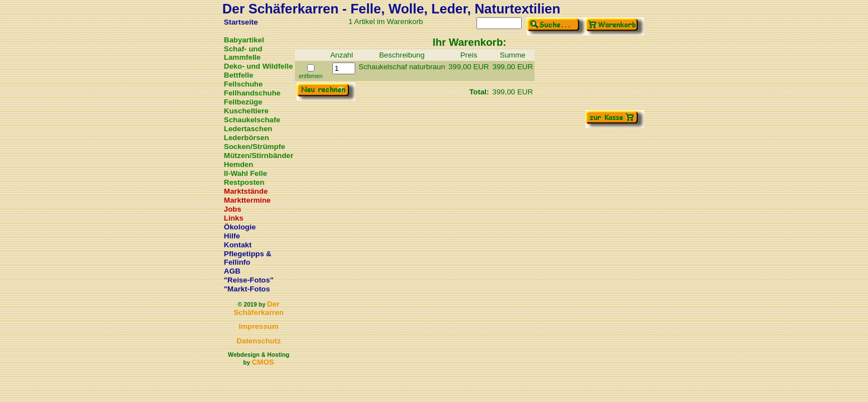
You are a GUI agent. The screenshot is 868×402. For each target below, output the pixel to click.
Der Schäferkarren (259, 308)
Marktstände (246, 191)
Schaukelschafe (252, 120)
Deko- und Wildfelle (259, 66)
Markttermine (247, 200)
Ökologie (240, 227)
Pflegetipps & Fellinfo (248, 258)
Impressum (258, 326)
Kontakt (238, 245)
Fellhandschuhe (252, 93)
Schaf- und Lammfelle (243, 53)
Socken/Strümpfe (255, 147)
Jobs (233, 209)
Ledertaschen (248, 129)
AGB (232, 271)
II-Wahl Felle (245, 173)
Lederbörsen (247, 138)
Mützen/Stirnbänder (259, 155)
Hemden (239, 164)
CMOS (263, 362)
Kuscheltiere (246, 111)
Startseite (241, 22)
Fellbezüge (243, 102)
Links (234, 218)
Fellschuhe (244, 84)
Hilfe (232, 236)
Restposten (244, 182)
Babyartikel (244, 40)
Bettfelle (239, 75)
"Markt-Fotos (247, 289)
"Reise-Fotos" (249, 280)
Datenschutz (258, 341)
